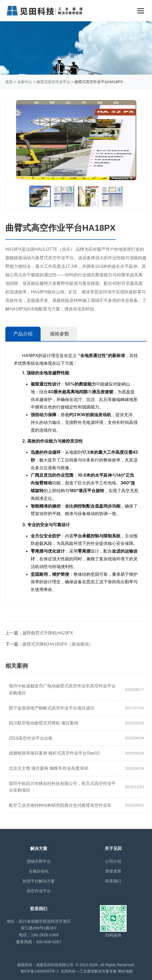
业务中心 (25, 82)
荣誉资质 (113, 871)
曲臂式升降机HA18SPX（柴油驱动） (58, 644)
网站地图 (125, 971)
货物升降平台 (39, 861)
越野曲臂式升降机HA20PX (48, 633)
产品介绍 (23, 334)
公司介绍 (113, 861)
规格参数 (60, 334)
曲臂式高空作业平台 (53, 82)
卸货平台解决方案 (39, 881)
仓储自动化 (39, 871)
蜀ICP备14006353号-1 (39, 971)
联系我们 (113, 881)
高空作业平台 (39, 891)
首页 (9, 82)
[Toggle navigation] (141, 11)
